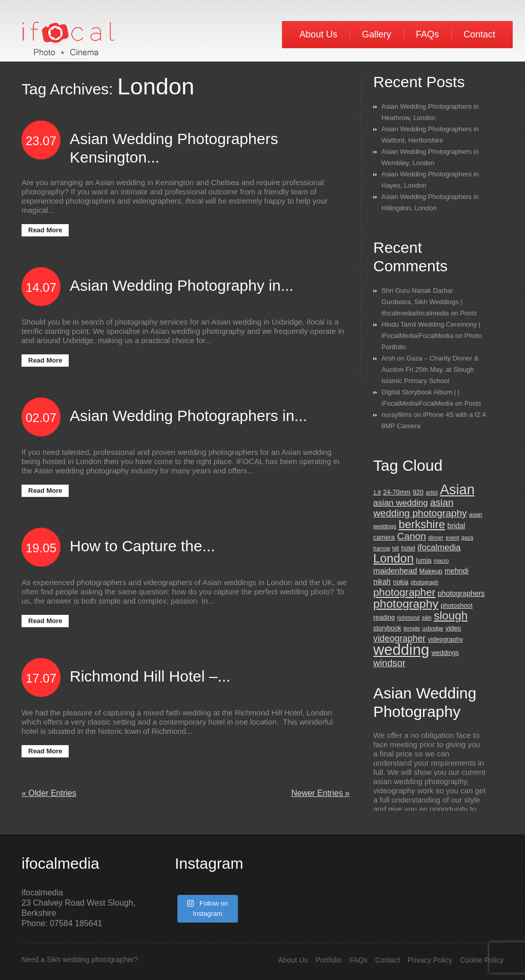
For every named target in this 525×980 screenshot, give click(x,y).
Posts (468, 313)
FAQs (427, 34)
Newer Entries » (320, 793)
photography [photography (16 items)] (406, 604)
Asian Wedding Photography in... (181, 285)
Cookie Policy (482, 960)
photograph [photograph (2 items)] (425, 582)
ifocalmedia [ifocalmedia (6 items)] (439, 547)
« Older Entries (49, 793)
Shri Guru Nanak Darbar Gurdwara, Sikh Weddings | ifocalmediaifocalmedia (422, 302)
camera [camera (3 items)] (384, 537)
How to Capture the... (142, 546)
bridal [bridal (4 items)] (456, 526)
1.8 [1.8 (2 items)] (377, 492)
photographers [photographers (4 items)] (461, 593)
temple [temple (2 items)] (412, 628)
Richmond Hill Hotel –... (150, 676)
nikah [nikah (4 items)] (382, 582)
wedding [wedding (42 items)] (401, 649)
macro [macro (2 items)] (441, 561)
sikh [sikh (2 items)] (427, 617)
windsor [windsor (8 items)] (389, 663)
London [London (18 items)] (393, 558)
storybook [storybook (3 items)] (387, 628)
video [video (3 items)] (453, 628)
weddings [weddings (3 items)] (445, 653)
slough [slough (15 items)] (451, 616)
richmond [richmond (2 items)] (409, 617)
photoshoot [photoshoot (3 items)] (456, 606)
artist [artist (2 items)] (432, 492)
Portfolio (328, 960)
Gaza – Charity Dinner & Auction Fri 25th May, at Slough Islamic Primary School (430, 369)
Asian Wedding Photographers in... (188, 416)
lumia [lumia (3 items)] (423, 561)
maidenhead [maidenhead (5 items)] (395, 571)
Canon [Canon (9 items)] (412, 536)
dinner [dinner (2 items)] (436, 537)
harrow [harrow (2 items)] (382, 548)
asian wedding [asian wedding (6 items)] (401, 503)
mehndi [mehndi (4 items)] (457, 571)
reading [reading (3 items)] (384, 617)
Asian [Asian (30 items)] (457, 490)
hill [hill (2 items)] (396, 548)
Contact (479, 34)
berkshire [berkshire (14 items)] (422, 524)
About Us (318, 34)
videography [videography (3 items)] (445, 639)
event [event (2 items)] (452, 537)
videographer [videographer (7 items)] (399, 638)
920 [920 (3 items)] (418, 492)
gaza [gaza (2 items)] (467, 537)
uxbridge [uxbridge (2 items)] (433, 628)
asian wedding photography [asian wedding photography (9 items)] (420, 508)
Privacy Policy (430, 960)
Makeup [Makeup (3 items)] (431, 571)
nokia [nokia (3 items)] (400, 582)
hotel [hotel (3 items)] (408, 548)
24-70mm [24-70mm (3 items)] (397, 492)
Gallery (377, 34)
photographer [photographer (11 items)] (404, 592)
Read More (45, 230)
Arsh (388, 358)
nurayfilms (397, 415)
